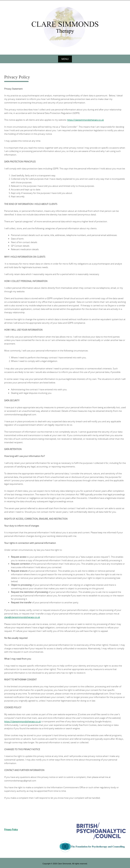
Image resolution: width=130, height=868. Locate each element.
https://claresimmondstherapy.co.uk (86, 120)
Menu (65, 59)
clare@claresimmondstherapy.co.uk (22, 617)
